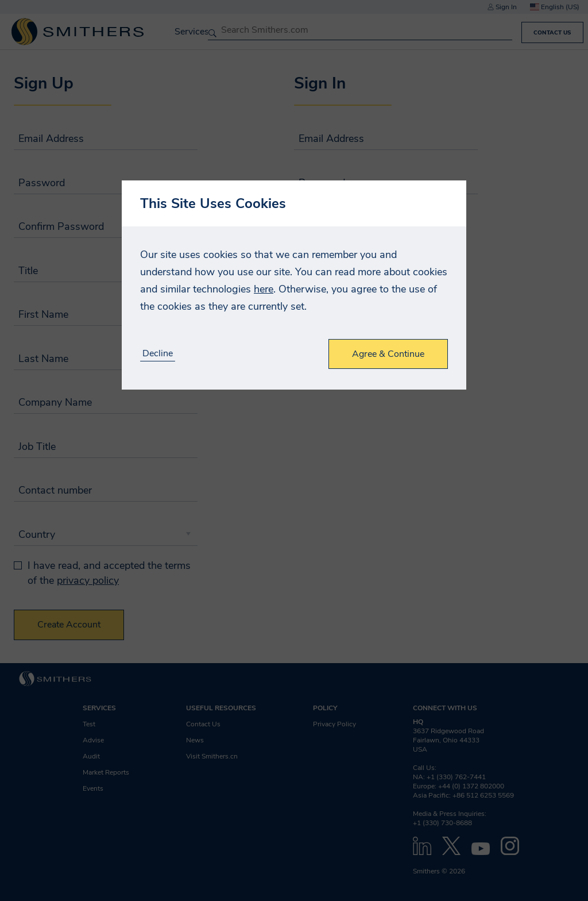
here (264, 289)
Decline (158, 354)
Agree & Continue (388, 354)
